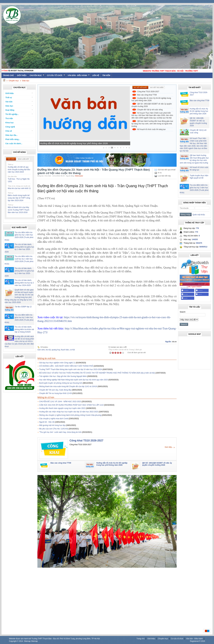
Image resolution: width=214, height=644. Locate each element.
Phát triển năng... (13, 139)
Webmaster (79, 176)
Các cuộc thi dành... (14, 144)
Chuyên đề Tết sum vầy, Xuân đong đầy (55, 390)
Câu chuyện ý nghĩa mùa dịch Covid (54, 419)
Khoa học (10, 123)
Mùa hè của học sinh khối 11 (19, 188)
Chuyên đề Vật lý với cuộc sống (150, 110)
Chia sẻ (19, 131)
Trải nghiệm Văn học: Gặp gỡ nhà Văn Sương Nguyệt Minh (63, 376)
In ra (160, 173)
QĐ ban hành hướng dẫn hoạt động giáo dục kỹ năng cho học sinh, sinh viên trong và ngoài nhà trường (152, 124)
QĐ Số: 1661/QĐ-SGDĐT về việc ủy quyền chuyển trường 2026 (152, 105)
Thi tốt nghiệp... (19, 114)
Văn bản (19, 102)
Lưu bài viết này (164, 176)
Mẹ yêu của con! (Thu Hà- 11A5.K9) (54, 429)
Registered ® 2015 (198, 641)
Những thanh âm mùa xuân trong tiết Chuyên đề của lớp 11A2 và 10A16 (68, 386)
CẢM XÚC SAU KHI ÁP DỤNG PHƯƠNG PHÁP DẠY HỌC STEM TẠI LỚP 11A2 (71, 405)
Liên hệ (96, 75)
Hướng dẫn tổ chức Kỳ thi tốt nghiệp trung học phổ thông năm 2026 (151, 99)
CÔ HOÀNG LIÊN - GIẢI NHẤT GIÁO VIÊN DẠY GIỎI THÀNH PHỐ (66, 366)
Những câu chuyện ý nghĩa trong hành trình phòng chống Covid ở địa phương (70, 415)
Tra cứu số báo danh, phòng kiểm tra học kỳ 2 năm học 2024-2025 (24, 283)
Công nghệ (10, 127)
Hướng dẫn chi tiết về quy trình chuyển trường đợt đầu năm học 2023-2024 (19, 170)
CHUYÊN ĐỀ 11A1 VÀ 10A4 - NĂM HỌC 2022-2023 (60, 402)
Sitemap (27, 641)
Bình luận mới (23, 159)
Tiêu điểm (11, 159)
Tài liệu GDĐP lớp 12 (23, 307)
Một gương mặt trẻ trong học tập (52, 425)
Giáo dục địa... (11, 135)
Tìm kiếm (106, 75)
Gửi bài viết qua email (167, 170)
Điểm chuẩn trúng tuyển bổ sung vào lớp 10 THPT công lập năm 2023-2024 (19, 198)
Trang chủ (141, 639)
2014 (21, 641)
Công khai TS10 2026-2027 (148, 92)
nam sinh (41, 350)
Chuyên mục (37, 75)
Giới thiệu (22, 75)
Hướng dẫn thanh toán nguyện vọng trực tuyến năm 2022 (62, 408)
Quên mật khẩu (198, 215)
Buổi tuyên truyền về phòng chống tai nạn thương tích (61, 383)
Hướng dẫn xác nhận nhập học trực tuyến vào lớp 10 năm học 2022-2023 (69, 412)
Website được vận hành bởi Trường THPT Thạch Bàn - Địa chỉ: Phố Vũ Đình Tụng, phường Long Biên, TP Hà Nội (54, 639)
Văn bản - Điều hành (79, 75)
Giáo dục (26, 81)
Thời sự (19, 97)
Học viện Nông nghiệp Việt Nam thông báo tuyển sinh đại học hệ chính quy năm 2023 (74, 380)
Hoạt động (19, 110)
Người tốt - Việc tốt (47, 422)
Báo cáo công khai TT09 (52, 143)
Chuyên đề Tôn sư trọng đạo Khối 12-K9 (55, 393)
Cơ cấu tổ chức (56, 75)
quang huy (56, 350)
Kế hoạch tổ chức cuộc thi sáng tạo (151, 129)
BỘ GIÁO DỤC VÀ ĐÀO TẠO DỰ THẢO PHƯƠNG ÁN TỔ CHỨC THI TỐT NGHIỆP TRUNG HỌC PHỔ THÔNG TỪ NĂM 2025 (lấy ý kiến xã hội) (97, 373)
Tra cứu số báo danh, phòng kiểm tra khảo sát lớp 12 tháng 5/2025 (24, 329)
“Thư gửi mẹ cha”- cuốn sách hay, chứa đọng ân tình (60, 432)
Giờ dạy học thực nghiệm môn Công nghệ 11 (57, 363)
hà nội (48, 350)
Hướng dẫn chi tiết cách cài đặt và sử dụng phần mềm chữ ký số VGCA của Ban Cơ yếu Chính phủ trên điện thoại (19, 341)
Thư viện (9, 118)
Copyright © (14, 641)
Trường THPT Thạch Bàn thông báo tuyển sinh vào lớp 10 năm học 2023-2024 (71, 369)
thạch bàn (65, 350)
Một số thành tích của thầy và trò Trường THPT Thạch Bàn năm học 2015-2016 (18, 210)
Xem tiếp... (169, 447)
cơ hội (72, 350)
